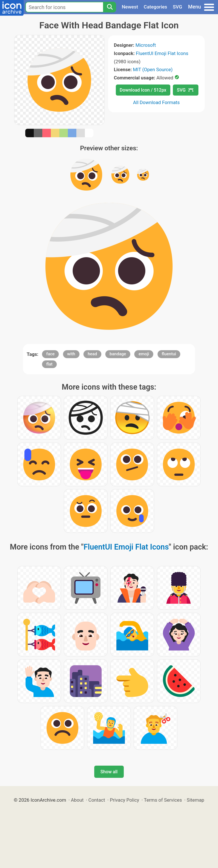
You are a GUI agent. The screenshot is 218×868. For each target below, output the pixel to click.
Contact (97, 800)
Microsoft (146, 45)
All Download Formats (157, 102)
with (71, 354)
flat (49, 364)
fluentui (169, 354)
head (92, 354)
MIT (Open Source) (153, 69)
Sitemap (196, 800)
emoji (144, 354)
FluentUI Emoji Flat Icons (162, 53)
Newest (130, 7)
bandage (118, 354)
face (50, 354)
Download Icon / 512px (143, 90)
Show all (109, 772)
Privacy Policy (124, 800)
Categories (155, 7)
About (77, 800)
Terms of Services (163, 800)
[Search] (110, 7)
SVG (178, 7)
